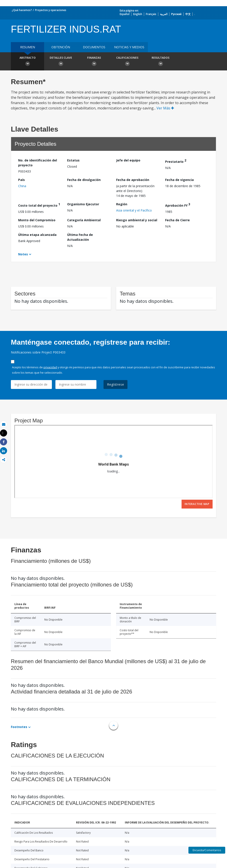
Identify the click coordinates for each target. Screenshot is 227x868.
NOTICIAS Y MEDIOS (129, 47)
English (138, 14)
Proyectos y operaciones (51, 10)
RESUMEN (28, 47)
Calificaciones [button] (127, 62)
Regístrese (115, 384)
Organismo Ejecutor (83, 204)
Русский (176, 14)
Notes (23, 254)
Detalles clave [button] (61, 62)
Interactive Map (197, 504)
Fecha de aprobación (133, 180)
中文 (188, 14)
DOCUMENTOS (94, 47)
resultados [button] (160, 62)
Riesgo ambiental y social (137, 220)
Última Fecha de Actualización (80, 237)
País (22, 180)
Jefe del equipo (128, 160)
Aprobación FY (178, 205)
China (22, 186)
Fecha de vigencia (179, 180)
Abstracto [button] (27, 62)
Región (122, 204)
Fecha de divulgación (84, 180)
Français (151, 14)
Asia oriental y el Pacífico (134, 210)
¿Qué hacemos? (22, 10)
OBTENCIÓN (61, 47)
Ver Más (165, 108)
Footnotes (19, 727)
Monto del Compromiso (37, 220)
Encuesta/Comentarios (207, 850)
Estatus (73, 160)
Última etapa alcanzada (37, 235)
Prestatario (176, 161)
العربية (164, 14)
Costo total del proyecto (39, 205)
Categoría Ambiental (84, 220)
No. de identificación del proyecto (38, 163)
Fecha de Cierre (177, 220)
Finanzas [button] (94, 62)
